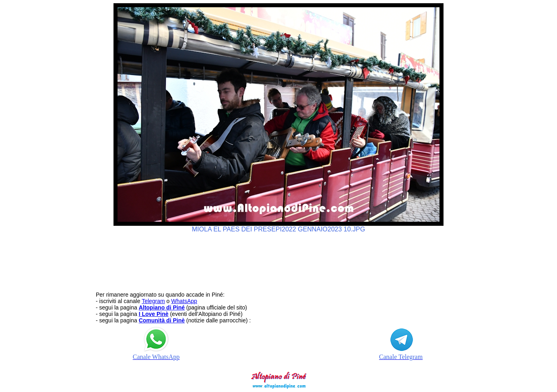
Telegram (153, 301)
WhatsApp (184, 301)
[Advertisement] (278, 258)
